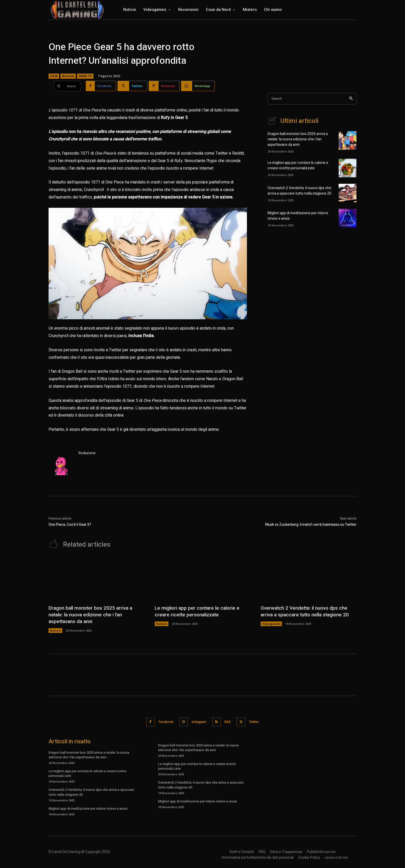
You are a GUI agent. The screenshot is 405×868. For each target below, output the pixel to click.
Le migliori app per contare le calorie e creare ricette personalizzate (298, 165)
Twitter (259, 722)
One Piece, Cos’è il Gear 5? (70, 525)
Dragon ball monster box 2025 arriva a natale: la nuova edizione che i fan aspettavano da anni (298, 139)
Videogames (271, 624)
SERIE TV (85, 76)
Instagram (198, 722)
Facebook (162, 722)
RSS (230, 722)
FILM (54, 76)
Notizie (68, 76)
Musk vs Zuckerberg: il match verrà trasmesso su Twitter (311, 525)
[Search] (351, 99)
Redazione (87, 453)
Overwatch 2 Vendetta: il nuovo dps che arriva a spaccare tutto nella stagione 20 (299, 191)
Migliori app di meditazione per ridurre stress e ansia (88, 808)
